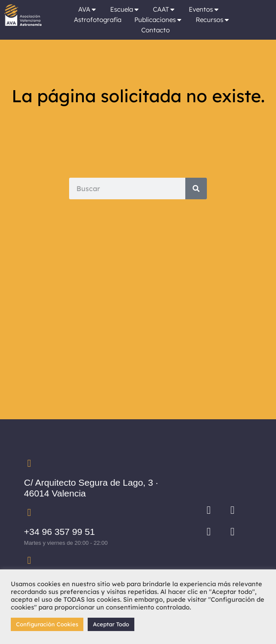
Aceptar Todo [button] (111, 624)
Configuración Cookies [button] (47, 624)
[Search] (196, 188)
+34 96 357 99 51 (60, 532)
